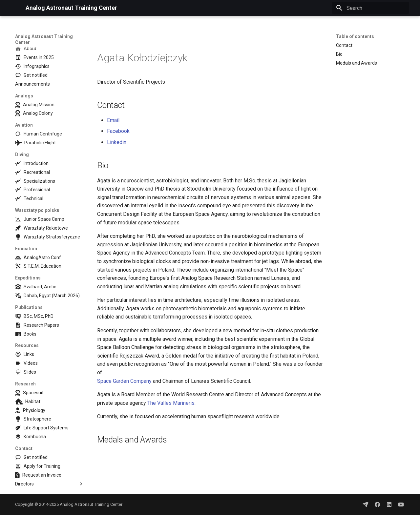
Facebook (118, 131)
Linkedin (117, 142)
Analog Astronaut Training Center (44, 39)
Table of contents (355, 36)
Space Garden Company (124, 381)
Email (113, 120)
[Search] (370, 8)
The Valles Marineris (171, 403)
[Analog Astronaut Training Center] (15, 8)
